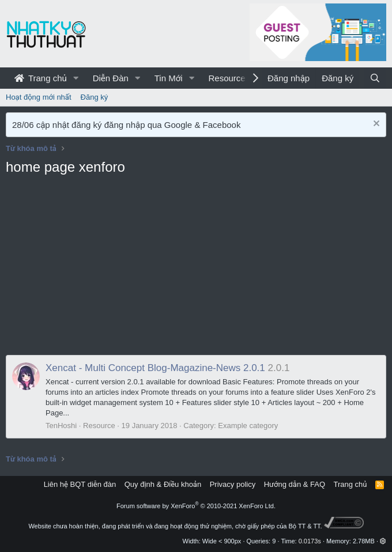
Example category (248, 426)
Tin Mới (169, 78)
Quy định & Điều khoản (163, 484)
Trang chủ (41, 78)
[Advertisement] (196, 269)
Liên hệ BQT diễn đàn (80, 484)
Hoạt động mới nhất (39, 97)
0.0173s (310, 541)
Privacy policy (233, 484)
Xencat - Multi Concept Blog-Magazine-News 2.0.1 (155, 368)
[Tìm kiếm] (375, 78)
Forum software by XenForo (196, 506)
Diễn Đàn (111, 78)
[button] (76, 78)
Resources (229, 78)
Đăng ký (95, 97)
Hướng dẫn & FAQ (295, 484)
